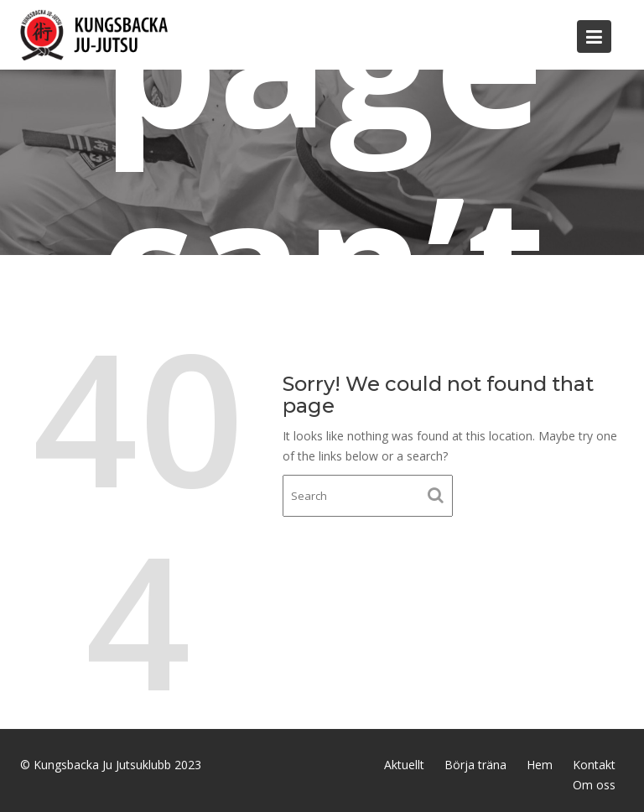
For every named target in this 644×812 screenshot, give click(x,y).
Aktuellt (404, 765)
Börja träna (475, 765)
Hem (540, 765)
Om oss (594, 785)
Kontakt (594, 765)
